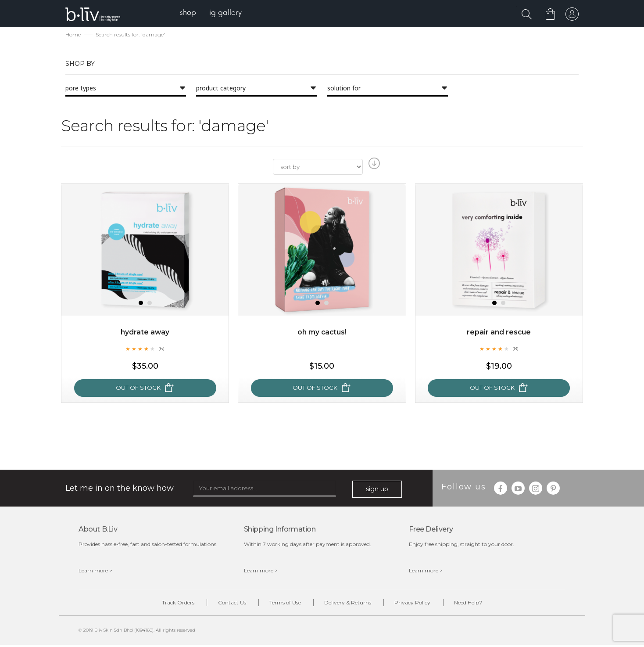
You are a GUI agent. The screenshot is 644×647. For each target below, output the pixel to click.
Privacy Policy (419, 604)
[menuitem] (190, 13)
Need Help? (479, 604)
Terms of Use (283, 604)
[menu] (213, 13)
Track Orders (168, 604)
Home (73, 35)
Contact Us (225, 604)
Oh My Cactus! (322, 333)
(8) (515, 349)
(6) (161, 349)
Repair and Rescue (499, 333)
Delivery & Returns (350, 604)
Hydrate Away (145, 333)
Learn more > (95, 571)
